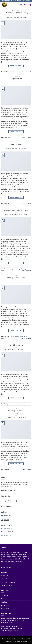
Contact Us (5, 576)
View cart (4, 599)
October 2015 (5, 525)
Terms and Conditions (9, 582)
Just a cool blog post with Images (16, 210)
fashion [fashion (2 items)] (10, 501)
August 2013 (5, 535)
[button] (25, 5)
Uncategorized (16, 11)
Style (16, 142)
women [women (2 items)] (20, 501)
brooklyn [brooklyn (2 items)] (4, 501)
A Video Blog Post (16, 144)
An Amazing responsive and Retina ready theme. (16, 412)
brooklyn (17, 269)
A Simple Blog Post (16, 78)
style (25, 269)
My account (5, 609)
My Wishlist (5, 605)
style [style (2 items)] (15, 501)
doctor (25, 17)
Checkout (4, 602)
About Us (4, 579)
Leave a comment (26, 72)
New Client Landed (16, 345)
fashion (22, 269)
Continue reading (16, 66)
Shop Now (5, 595)
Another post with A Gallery (16, 277)
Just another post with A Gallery (16, 13)
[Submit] (21, 5)
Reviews (4, 572)
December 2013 (6, 532)
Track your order (7, 585)
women (3, 271)
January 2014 (6, 529)
